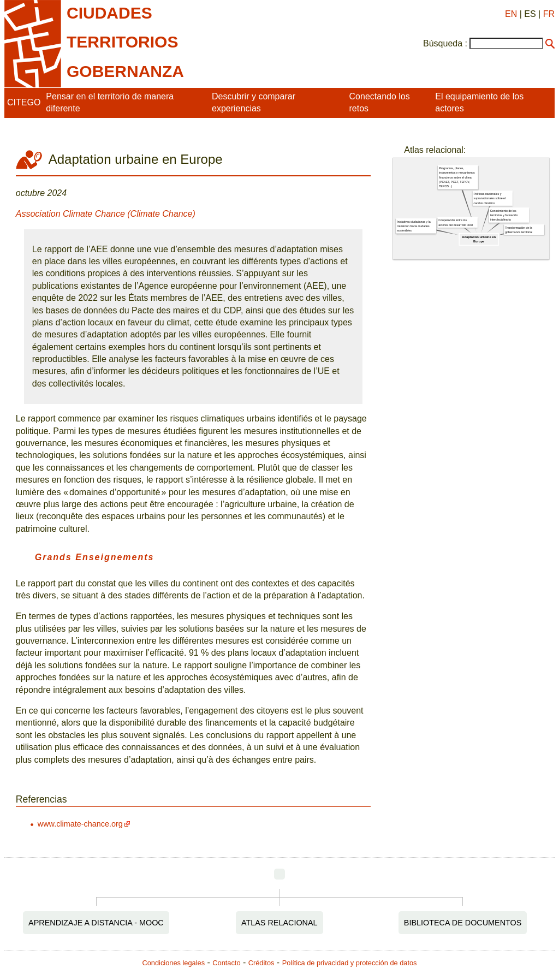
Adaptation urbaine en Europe (479, 239)
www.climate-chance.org (80, 824)
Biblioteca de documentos (463, 923)
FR (549, 14)
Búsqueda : (445, 43)
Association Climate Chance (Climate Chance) (106, 214)
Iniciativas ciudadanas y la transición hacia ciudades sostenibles (414, 226)
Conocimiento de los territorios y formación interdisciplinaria (504, 216)
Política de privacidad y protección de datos (350, 963)
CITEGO (24, 102)
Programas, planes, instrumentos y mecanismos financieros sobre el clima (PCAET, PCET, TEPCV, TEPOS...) (457, 178)
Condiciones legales (174, 963)
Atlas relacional (279, 923)
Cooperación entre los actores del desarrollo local (456, 223)
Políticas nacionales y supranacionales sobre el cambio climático (490, 199)
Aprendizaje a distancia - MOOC (96, 923)
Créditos (261, 963)
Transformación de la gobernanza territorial (519, 230)
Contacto (226, 963)
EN (511, 14)
